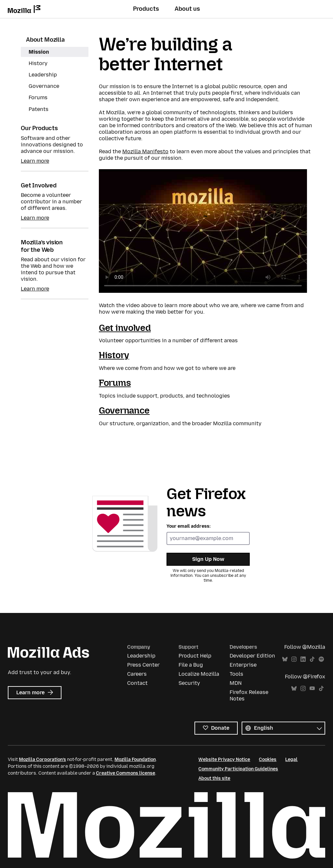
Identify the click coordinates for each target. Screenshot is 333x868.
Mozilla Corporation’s (42, 759)
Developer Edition (252, 656)
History (38, 63)
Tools (236, 674)
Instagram (294, 659)
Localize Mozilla (199, 674)
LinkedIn (303, 659)
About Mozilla (45, 40)
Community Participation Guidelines (238, 769)
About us (187, 9)
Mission (39, 52)
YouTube (312, 689)
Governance (44, 86)
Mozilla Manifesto (145, 151)
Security (189, 683)
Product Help (195, 656)
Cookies (268, 759)
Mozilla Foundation (135, 759)
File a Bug (191, 665)
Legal (291, 759)
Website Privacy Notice (224, 759)
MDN (236, 683)
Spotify (321, 659)
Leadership (43, 75)
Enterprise (243, 665)
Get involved (125, 328)
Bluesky (285, 659)
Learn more (35, 161)
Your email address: (189, 526)
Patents (39, 109)
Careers (137, 674)
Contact (137, 683)
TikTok (312, 659)
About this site (214, 778)
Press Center (143, 665)
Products (146, 9)
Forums (38, 97)
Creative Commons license (126, 773)
